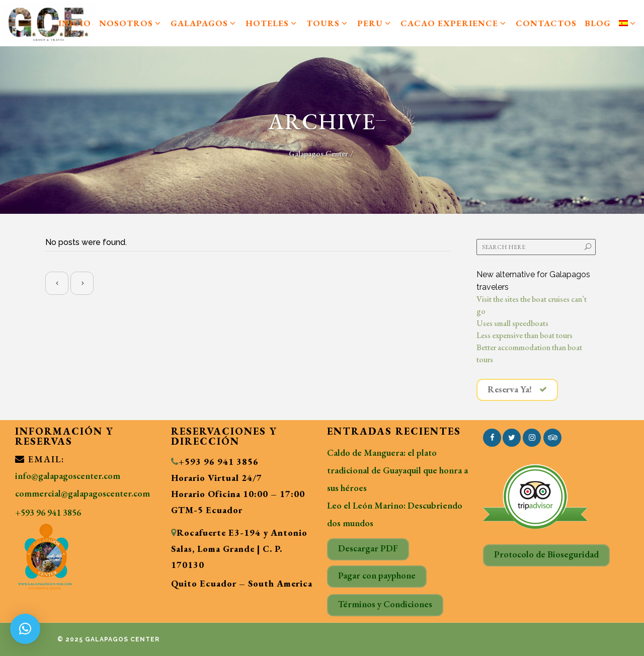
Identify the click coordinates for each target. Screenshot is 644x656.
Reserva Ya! (517, 389)
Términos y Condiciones (385, 604)
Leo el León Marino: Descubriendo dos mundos (395, 514)
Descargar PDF (368, 548)
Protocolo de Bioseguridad (546, 554)
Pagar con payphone (377, 575)
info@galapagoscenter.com (68, 476)
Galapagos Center (318, 154)
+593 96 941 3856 (48, 512)
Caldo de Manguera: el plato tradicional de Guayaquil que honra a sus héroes (397, 470)
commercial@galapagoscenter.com (83, 493)
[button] (25, 629)
